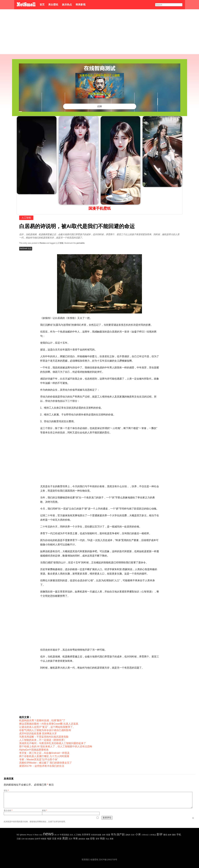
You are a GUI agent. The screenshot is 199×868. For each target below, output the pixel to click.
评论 (6, 790)
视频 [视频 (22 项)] (88, 839)
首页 (42, 5)
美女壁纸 (53, 5)
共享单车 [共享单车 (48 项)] (86, 835)
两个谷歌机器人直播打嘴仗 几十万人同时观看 (44, 756)
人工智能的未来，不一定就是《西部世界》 (43, 740)
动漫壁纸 (94, 860)
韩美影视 (81, 5)
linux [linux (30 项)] (37, 835)
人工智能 (26, 218)
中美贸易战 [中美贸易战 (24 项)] (64, 835)
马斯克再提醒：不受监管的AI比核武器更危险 (44, 737)
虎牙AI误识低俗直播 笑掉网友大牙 (38, 733)
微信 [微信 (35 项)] (165, 835)
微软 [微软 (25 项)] (174, 835)
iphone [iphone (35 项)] (23, 835)
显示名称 (8, 810)
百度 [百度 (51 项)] (54, 839)
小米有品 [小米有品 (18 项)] (153, 835)
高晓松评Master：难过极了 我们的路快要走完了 (46, 763)
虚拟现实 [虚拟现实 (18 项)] (82, 839)
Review (43, 243)
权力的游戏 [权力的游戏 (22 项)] (30, 839)
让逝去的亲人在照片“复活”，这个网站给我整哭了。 (47, 727)
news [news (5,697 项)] (48, 834)
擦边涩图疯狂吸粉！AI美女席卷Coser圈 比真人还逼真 (49, 724)
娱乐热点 (67, 5)
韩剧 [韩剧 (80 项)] (103, 839)
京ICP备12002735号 (108, 860)
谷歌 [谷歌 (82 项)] (92, 839)
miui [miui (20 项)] (41, 835)
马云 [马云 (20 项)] (107, 839)
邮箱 (45, 810)
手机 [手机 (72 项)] (179, 835)
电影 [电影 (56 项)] (49, 839)
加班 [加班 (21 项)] (104, 835)
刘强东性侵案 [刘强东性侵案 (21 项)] (96, 835)
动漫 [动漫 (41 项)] (108, 835)
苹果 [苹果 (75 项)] (75, 839)
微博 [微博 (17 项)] (170, 835)
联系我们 (86, 860)
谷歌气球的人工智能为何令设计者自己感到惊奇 (45, 730)
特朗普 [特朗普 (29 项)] (44, 839)
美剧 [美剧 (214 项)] (65, 838)
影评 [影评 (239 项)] (160, 834)
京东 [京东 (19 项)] (71, 835)
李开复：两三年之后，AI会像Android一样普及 (44, 753)
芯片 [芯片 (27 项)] (71, 839)
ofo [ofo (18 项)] (55, 835)
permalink (80, 243)
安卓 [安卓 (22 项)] (133, 835)
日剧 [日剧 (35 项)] (19, 839)
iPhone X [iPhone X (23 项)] (30, 835)
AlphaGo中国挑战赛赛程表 (34, 750)
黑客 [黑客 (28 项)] (112, 839)
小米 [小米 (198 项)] (138, 834)
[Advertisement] (100, 32)
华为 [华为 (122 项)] (113, 835)
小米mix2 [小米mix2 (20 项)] (145, 835)
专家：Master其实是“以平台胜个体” (39, 759)
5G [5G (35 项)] (18, 835)
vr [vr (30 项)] (58, 835)
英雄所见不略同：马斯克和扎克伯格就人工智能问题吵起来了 (53, 743)
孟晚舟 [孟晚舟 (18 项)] (128, 835)
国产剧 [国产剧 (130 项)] (121, 835)
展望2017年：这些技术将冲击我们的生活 (42, 766)
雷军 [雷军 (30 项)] (98, 839)
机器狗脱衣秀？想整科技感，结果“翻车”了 (42, 720)
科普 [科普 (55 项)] (59, 839)
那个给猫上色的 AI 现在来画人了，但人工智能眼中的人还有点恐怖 (56, 746)
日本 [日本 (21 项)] (23, 839)
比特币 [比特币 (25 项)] (37, 839)
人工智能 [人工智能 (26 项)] (77, 835)
